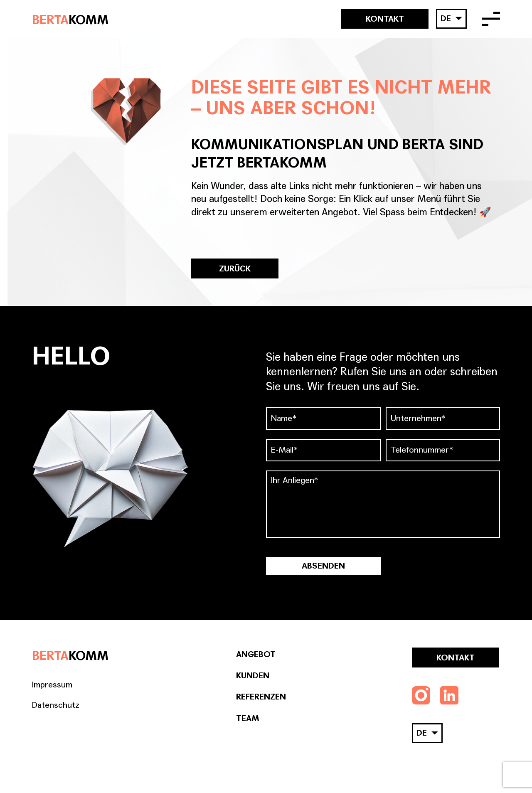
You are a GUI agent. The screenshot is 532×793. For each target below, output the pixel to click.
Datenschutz (56, 705)
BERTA (70, 19)
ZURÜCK (235, 269)
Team (248, 719)
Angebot (256, 655)
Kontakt (385, 19)
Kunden (253, 676)
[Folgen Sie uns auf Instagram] (421, 695)
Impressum (52, 685)
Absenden (323, 566)
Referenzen (261, 697)
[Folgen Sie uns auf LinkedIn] (449, 695)
